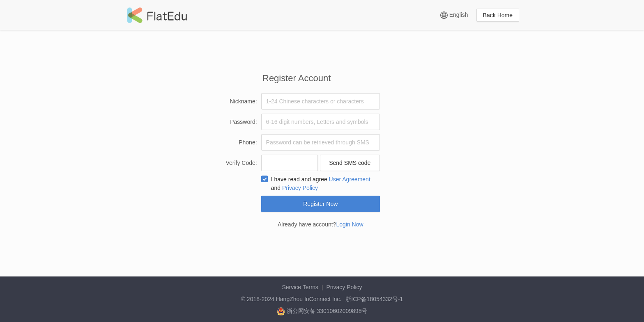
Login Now (350, 224)
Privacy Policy (300, 188)
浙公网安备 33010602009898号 (322, 311)
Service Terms (300, 287)
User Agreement (350, 179)
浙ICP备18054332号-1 (374, 299)
